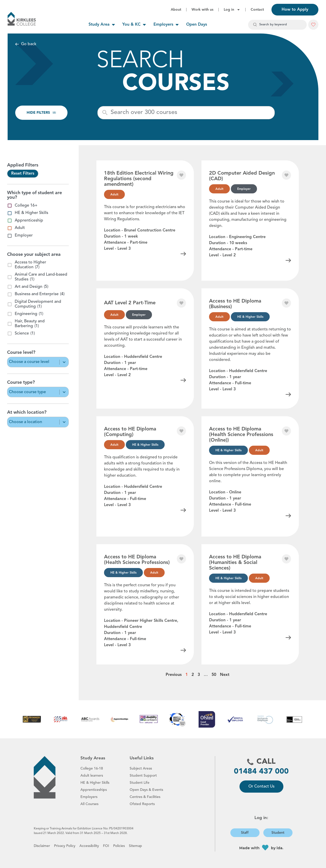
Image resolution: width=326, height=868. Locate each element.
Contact (257, 10)
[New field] (191, 113)
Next (225, 675)
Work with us (202, 10)
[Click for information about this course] (184, 254)
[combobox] (277, 25)
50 (214, 675)
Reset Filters (23, 174)
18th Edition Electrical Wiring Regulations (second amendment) (139, 179)
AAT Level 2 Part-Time (130, 303)
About (176, 10)
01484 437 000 (261, 772)
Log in (232, 10)
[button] (313, 25)
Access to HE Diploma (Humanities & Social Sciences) (235, 563)
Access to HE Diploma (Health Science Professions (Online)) (241, 435)
